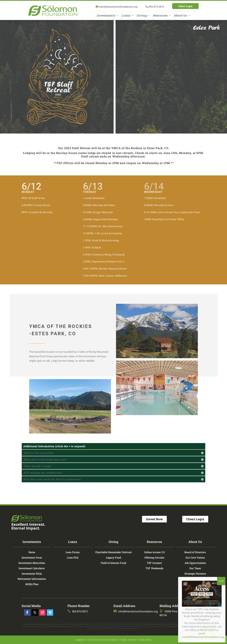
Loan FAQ (73, 557)
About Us (180, 16)
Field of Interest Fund (113, 563)
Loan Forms (73, 552)
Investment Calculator (32, 568)
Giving (142, 16)
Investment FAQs (32, 574)
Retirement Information (32, 579)
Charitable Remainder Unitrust (113, 552)
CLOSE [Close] (221, 59)
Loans (126, 16)
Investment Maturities (32, 563)
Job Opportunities (195, 563)
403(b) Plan (32, 584)
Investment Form (32, 557)
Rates (32, 552)
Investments (106, 16)
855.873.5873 (208, 108)
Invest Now (154, 519)
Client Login (185, 6)
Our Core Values (195, 557)
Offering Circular (154, 557)
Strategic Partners (195, 574)
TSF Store (195, 579)
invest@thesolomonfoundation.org (203, 115)
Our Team (195, 568)
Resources (160, 16)
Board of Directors (195, 552)
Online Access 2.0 (154, 552)
